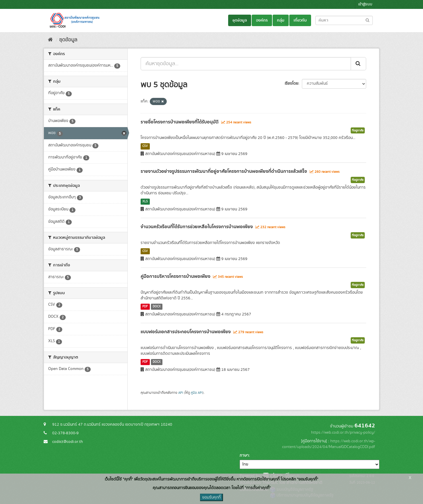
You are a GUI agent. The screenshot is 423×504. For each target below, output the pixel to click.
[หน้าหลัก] (50, 40)
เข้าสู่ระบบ (365, 4)
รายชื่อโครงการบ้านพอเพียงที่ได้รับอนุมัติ (180, 122)
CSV (145, 146)
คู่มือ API (197, 393)
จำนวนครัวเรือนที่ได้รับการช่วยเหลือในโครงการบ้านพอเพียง (197, 227)
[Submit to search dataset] (367, 20)
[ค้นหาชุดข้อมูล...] (246, 64)
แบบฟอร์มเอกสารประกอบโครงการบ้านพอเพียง (186, 332)
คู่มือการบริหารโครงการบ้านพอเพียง (175, 276)
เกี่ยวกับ (300, 20)
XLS (145, 201)
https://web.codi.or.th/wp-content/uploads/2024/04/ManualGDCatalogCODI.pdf (329, 444)
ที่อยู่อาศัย (358, 131)
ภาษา (244, 455)
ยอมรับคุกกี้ (212, 497)
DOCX (157, 307)
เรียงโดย (291, 84)
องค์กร (262, 20)
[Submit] (358, 64)
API (181, 393)
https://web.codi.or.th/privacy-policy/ (343, 433)
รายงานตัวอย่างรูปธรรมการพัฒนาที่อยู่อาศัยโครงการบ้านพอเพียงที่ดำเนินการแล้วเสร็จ (224, 171)
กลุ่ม (281, 20)
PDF (145, 307)
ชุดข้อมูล (240, 20)
